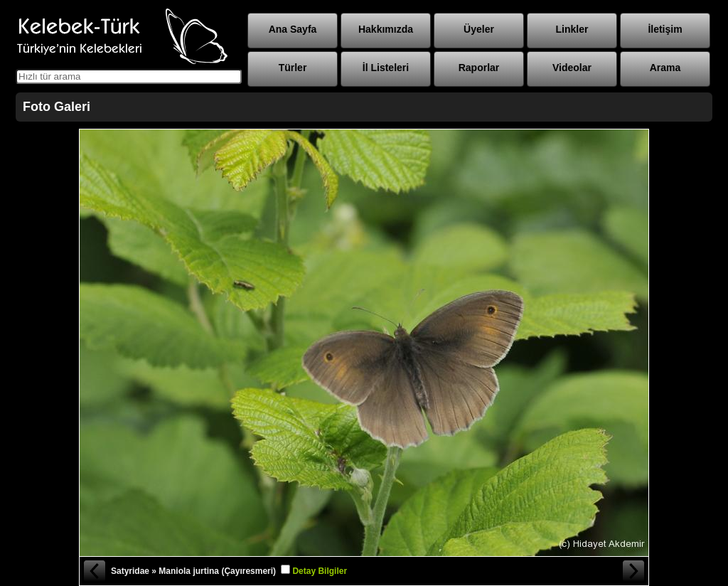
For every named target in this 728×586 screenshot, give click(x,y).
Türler (293, 68)
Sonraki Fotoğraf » (634, 571)
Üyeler (479, 29)
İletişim (665, 29)
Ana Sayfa (293, 29)
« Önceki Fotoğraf (94, 571)
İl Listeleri (386, 68)
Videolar (572, 68)
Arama (665, 68)
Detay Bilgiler (320, 571)
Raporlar (479, 68)
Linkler (572, 29)
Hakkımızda (386, 29)
